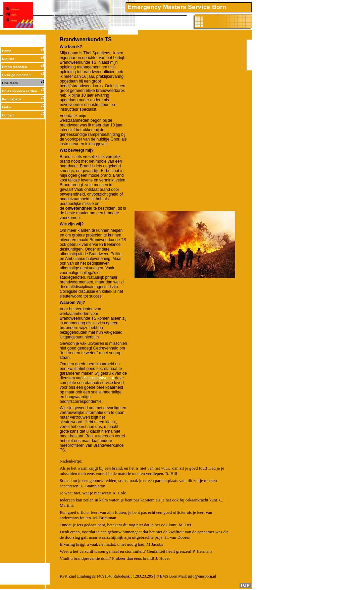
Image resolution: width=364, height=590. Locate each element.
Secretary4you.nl (99, 378)
